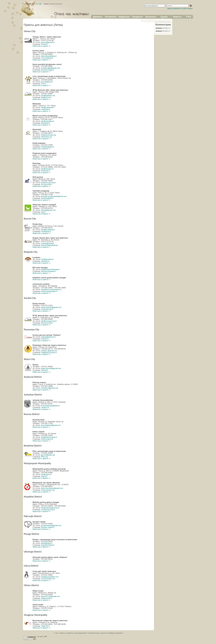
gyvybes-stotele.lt (48, 527)
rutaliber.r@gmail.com (49, 351)
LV (34, 4)
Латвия (52, 4)
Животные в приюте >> (42, 46)
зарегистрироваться (174, 8)
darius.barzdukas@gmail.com (52, 488)
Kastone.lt (45, 339)
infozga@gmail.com (48, 210)
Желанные (151, 17)
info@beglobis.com (48, 95)
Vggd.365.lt (45, 626)
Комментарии (163, 25)
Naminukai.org (47, 137)
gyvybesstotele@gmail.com (51, 525)
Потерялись (111, 17)
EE (41, 4)
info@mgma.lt (46, 474)
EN (26, 4)
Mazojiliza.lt (45, 123)
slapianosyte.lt (46, 598)
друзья (104, 633)
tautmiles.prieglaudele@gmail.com (54, 196)
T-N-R (189, 17)
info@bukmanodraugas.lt (50, 269)
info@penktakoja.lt (48, 230)
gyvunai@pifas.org (48, 455)
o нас (56, 633)
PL (37, 4)
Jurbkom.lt (45, 407)
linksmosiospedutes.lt (49, 291)
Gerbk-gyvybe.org (48, 490)
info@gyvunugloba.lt (115, 633)
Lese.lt (44, 84)
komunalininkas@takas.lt (50, 406)
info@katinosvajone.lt (49, 437)
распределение (81, 633)
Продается (137, 17)
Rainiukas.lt (45, 171)
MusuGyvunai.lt (47, 323)
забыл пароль (188, 8)
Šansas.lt (45, 370)
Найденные (124, 17)
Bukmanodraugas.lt (48, 271)
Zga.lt (43, 212)
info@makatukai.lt (48, 107)
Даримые (98, 17)
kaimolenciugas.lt (48, 70)
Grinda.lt (44, 44)
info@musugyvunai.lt (49, 321)
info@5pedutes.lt (47, 259)
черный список (94, 633)
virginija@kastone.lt (48, 337)
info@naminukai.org (48, 135)
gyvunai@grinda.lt (48, 42)
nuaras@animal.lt (48, 243)
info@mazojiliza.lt (48, 121)
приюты (62, 633)
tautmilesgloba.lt (47, 198)
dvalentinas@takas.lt (49, 56)
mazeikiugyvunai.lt (48, 510)
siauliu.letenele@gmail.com (51, 307)
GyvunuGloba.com (48, 579)
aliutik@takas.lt (47, 543)
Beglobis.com (46, 97)
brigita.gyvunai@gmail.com (51, 368)
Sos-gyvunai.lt (46, 184)
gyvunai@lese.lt (47, 82)
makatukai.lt (46, 109)
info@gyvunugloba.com (50, 577)
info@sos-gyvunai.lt (48, 183)
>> (169, 28)
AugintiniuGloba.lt (48, 545)
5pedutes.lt (45, 261)
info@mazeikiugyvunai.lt (50, 508)
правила (70, 633)
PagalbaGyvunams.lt (49, 352)
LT (23, 4)
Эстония (59, 4)
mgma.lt (44, 476)
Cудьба (164, 17)
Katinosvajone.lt (47, 439)
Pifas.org (44, 457)
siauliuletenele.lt (47, 309)
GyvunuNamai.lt (47, 58)
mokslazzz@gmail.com (50, 388)
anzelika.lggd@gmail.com (51, 68)
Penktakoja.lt (46, 231)
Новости (177, 17)
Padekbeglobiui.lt (48, 147)
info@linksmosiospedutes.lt (51, 290)
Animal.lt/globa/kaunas (50, 245)
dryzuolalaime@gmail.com (51, 425)
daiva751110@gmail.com (50, 596)
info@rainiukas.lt (47, 169)
